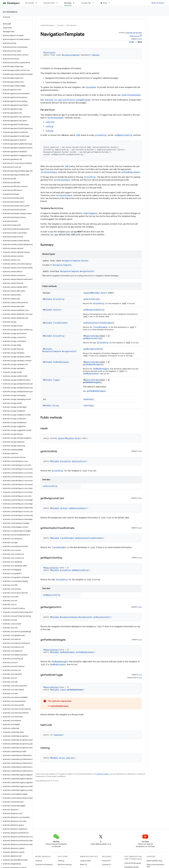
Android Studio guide (133, 863)
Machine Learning (65, 864)
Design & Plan (49, 3)
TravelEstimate (60, 323)
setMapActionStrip (123, 135)
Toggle (56, 380)
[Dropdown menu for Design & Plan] (58, 3)
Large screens (85, 861)
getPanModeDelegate (92, 364)
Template (95, 55)
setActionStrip (50, 486)
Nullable (96, 293)
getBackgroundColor (93, 310)
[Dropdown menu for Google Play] (94, 3)
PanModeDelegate (61, 362)
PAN (78, 135)
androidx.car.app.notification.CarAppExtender (68, 100)
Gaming (61, 861)
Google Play (86, 3)
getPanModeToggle (91, 382)
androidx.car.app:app (134, 33)
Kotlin (132, 42)
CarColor (57, 310)
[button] (16, 35)
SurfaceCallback (56, 118)
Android (39, 861)
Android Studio (158, 3)
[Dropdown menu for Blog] (110, 3)
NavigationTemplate (71, 55)
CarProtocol (50, 52)
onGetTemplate (90, 213)
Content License (103, 774)
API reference (10, 12)
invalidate (91, 87)
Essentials (30, 3)
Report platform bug (154, 861)
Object (104, 293)
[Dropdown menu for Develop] (75, 3)
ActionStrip (101, 135)
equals (87, 293)
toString (88, 406)
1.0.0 (140, 39)
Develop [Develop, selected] (68, 3)
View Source (134, 36)
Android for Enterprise (44, 864)
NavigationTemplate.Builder (75, 261)
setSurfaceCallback (131, 95)
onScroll (50, 122)
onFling (50, 126)
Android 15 (106, 861)
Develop (61, 25)
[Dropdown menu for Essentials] (37, 3)
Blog (105, 3)
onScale (50, 131)
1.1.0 (140, 558)
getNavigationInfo (92, 349)
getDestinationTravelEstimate (98, 323)
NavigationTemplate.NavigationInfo (77, 271)
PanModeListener (91, 374)
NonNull (48, 406)
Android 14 (106, 864)
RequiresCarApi (92, 336)
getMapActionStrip (92, 338)
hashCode (88, 399)
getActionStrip (91, 299)
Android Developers (47, 25)
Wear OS (83, 864)
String (56, 406)
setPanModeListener (131, 172)
